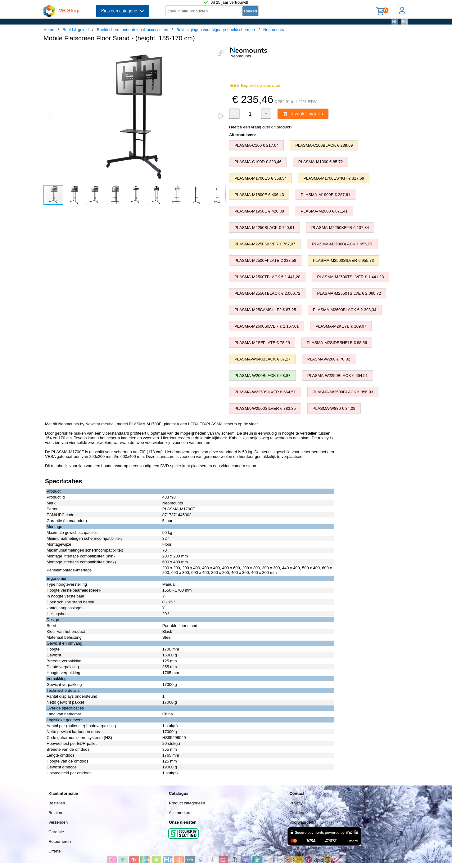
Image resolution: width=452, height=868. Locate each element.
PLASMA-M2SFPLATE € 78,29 (262, 343)
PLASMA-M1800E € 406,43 (259, 195)
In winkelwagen (303, 114)
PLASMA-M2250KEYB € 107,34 (340, 228)
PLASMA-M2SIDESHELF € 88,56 (337, 343)
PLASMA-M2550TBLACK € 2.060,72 (267, 293)
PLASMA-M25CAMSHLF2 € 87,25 (265, 310)
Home (49, 30)
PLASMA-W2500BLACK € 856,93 (343, 392)
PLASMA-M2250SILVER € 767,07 (265, 244)
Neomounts (273, 30)
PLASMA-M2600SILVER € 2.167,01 (267, 326)
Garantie (56, 832)
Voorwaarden (301, 822)
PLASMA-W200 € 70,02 (329, 359)
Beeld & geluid (76, 30)
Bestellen (57, 803)
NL (395, 22)
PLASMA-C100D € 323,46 (258, 162)
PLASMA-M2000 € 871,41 (324, 211)
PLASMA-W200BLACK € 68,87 (262, 376)
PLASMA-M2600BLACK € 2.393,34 (345, 310)
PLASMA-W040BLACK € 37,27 (262, 359)
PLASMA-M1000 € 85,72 (321, 162)
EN (405, 22)
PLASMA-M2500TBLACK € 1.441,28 (267, 277)
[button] (220, 53)
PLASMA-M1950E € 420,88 (259, 211)
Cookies (297, 813)
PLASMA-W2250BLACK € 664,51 (338, 376)
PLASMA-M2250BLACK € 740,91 (264, 228)
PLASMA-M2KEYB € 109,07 (341, 326)
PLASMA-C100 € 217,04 (256, 145)
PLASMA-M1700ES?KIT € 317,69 (334, 178)
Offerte (55, 851)
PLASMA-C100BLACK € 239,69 (324, 145)
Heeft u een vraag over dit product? (261, 127)
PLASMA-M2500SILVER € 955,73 (343, 260)
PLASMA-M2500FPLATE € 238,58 (265, 260)
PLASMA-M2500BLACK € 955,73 (342, 244)
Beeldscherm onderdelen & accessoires (132, 30)
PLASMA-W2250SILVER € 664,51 (265, 392)
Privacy (296, 803)
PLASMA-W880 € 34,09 (334, 408)
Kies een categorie (123, 11)
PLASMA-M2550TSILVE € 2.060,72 (349, 293)
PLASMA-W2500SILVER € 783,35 (265, 408)
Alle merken (180, 813)
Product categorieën (187, 803)
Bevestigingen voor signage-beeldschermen (216, 30)
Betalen (55, 813)
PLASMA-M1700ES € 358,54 (260, 178)
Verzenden (58, 822)
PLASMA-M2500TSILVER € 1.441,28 (350, 277)
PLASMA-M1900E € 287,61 (326, 195)
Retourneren (60, 841)
